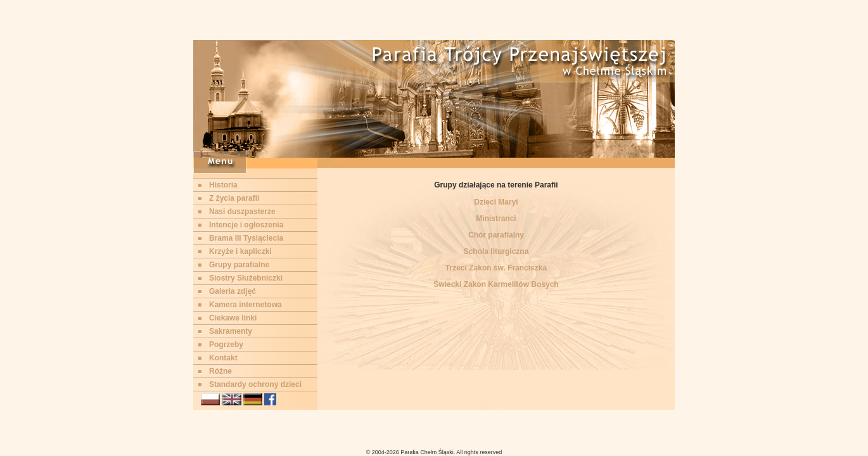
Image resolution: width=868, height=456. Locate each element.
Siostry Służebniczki (246, 278)
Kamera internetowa (246, 305)
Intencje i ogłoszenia (246, 225)
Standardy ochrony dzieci (255, 384)
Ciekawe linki (233, 318)
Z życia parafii (234, 198)
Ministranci (496, 218)
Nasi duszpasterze (242, 212)
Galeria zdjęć (233, 291)
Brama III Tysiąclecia (246, 238)
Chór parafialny (496, 235)
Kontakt (223, 358)
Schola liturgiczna (496, 251)
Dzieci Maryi (496, 202)
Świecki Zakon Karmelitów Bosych (496, 284)
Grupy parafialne (239, 265)
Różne (220, 371)
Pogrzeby (226, 345)
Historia (223, 185)
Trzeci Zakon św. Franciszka (496, 268)
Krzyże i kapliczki (240, 251)
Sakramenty (231, 331)
